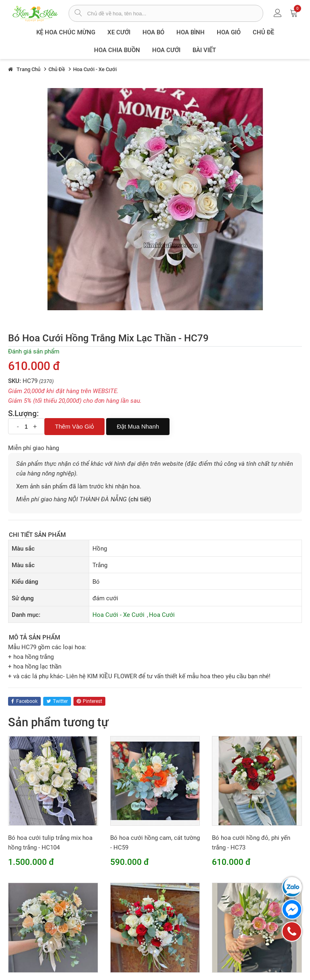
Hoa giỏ (229, 32)
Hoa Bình (191, 32)
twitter (57, 701)
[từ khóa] (175, 13)
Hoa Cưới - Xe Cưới (118, 615)
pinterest (89, 701)
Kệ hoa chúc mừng (66, 32)
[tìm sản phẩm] (78, 14)
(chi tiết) (140, 499)
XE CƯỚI (119, 32)
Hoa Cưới (166, 50)
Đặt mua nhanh (138, 426)
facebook (24, 701)
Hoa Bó (153, 32)
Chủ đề (263, 32)
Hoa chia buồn (117, 50)
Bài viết (204, 50)
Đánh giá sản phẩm (34, 351)
